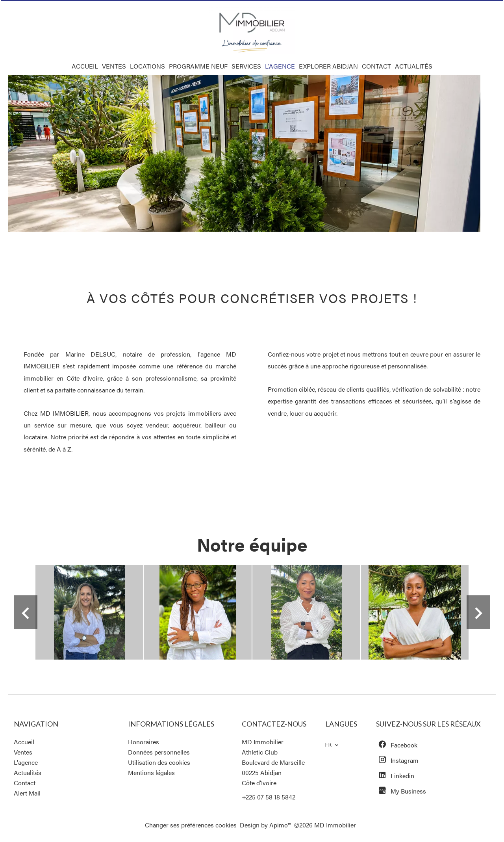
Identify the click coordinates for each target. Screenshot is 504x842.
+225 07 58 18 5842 (269, 797)
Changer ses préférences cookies (191, 825)
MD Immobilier (263, 742)
